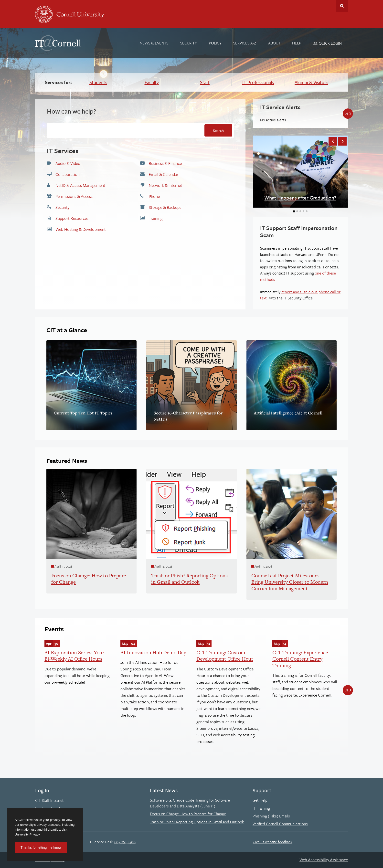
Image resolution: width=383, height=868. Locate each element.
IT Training (261, 808)
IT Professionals (258, 82)
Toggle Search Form (342, 6)
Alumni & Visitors (311, 82)
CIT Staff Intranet (49, 800)
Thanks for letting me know (41, 847)
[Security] (189, 43)
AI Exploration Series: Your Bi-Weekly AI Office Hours (74, 656)
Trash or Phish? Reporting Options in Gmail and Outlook (197, 822)
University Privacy (27, 834)
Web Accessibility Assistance (324, 860)
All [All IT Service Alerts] (347, 114)
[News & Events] (154, 43)
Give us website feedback (272, 842)
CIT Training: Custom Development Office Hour (225, 656)
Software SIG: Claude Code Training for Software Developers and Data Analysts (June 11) (190, 803)
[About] (274, 43)
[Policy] (215, 43)
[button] (333, 141)
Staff (205, 82)
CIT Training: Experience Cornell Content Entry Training (300, 659)
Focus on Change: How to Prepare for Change (188, 814)
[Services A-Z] (245, 43)
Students (98, 82)
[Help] (297, 43)
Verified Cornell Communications (280, 824)
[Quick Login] (327, 43)
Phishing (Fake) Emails (271, 816)
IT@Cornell (58, 43)
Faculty (152, 82)
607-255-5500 (125, 842)
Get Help (260, 800)
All (347, 690)
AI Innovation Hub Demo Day (153, 652)
